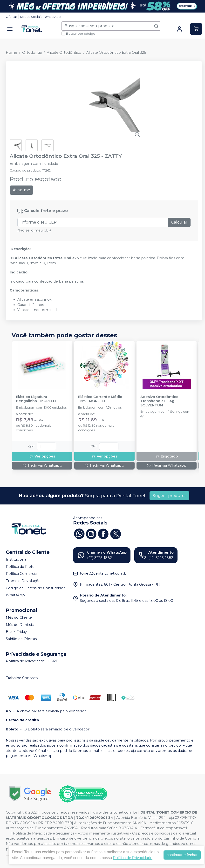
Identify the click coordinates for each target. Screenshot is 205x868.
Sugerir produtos (169, 496)
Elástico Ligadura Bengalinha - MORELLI (36, 399)
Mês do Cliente (19, 617)
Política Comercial (22, 574)
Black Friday (16, 632)
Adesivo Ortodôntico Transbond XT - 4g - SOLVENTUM (159, 401)
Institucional (17, 559)
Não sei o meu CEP (34, 230)
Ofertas (12, 17)
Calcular (179, 222)
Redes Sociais (31, 17)
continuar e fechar (182, 855)
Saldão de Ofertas (21, 639)
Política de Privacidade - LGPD (32, 661)
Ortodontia (32, 53)
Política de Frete (20, 567)
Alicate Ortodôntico (64, 53)
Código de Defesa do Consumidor (35, 588)
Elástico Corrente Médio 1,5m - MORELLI (100, 399)
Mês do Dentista (20, 625)
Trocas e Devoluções (24, 581)
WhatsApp (53, 17)
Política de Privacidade (133, 858)
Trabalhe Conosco (22, 678)
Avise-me (21, 190)
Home (11, 53)
